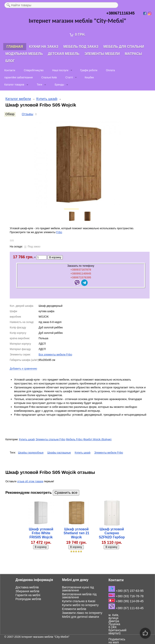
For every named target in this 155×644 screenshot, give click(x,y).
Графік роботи (89, 70)
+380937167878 (81, 270)
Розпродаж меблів (28, 599)
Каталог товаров (14, 85)
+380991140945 (81, 274)
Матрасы (133, 54)
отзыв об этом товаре (30, 481)
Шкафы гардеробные (31, 453)
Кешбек (89, 77)
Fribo (59, 232)
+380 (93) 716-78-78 (126, 596)
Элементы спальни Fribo (50, 439)
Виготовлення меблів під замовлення (79, 596)
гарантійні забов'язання (19, 77)
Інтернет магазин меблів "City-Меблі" (45, 637)
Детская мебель (64, 54)
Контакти (10, 70)
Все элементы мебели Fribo (55, 355)
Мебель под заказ (81, 47)
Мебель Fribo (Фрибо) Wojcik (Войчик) (89, 439)
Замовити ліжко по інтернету (82, 613)
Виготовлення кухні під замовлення (78, 589)
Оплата (110, 70)
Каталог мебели (18, 99)
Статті (69, 77)
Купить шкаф (47, 99)
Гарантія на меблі (28, 595)
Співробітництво (34, 70)
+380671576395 (81, 277)
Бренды (59, 85)
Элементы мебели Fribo (109, 453)
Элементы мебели (102, 54)
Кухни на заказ (44, 47)
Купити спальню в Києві (79, 601)
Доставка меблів (27, 587)
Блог (10, 61)
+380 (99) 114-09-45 (126, 601)
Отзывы (28, 114)
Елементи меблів (74, 609)
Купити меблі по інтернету (80, 605)
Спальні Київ (49, 77)
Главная (15, 47)
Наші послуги (60, 70)
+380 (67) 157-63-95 (126, 591)
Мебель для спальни (124, 47)
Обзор (10, 114)
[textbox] (61, 5)
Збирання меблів (27, 591)
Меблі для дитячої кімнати (80, 617)
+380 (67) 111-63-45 (126, 608)
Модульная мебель (24, 54)
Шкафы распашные (59, 453)
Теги (39, 85)
